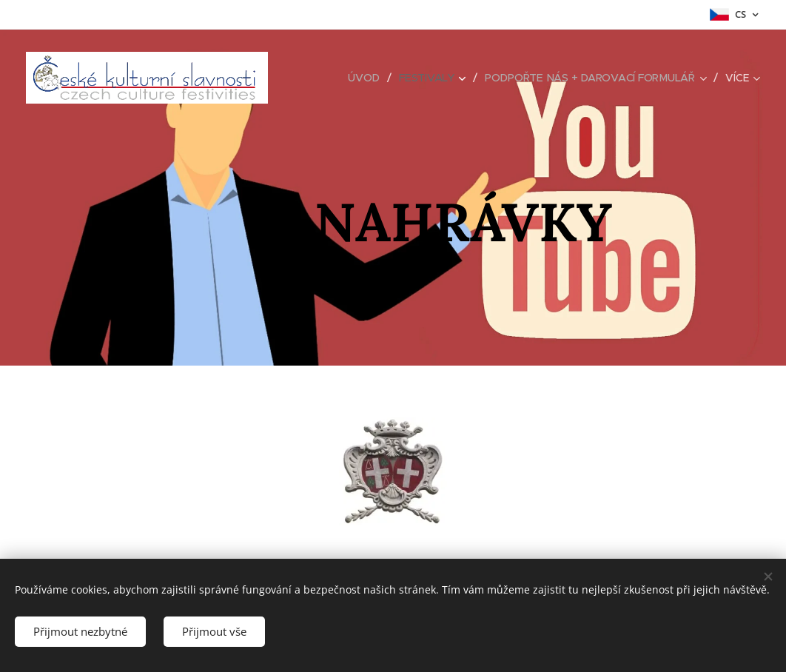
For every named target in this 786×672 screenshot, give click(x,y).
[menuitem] (365, 78)
